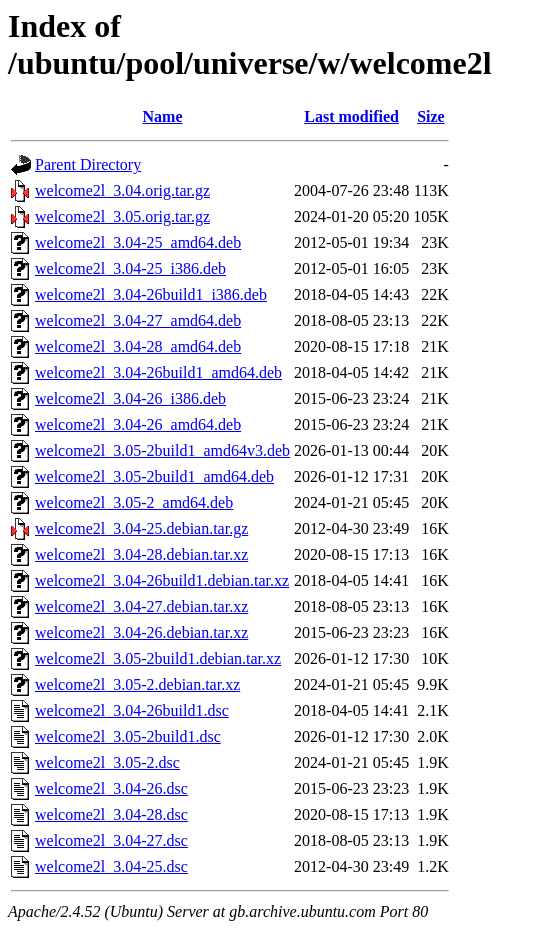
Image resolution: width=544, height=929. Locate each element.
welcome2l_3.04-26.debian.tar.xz (141, 632)
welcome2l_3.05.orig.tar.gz (122, 216)
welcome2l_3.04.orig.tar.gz (122, 190)
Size (431, 116)
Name (163, 116)
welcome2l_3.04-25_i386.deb (130, 268)
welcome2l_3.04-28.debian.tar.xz (141, 554)
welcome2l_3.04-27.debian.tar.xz (141, 606)
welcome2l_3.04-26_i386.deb (130, 398)
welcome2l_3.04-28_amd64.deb (138, 346)
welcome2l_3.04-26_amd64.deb (138, 424)
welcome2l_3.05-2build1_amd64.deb (154, 476)
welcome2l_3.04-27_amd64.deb (138, 320)
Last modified (351, 116)
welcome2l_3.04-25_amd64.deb (138, 242)
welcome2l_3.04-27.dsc (111, 840)
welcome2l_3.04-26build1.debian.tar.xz (162, 580)
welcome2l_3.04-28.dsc (111, 814)
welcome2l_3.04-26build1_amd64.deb (158, 372)
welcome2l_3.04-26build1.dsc (132, 710)
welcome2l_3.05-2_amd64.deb (134, 502)
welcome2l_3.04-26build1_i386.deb (151, 294)
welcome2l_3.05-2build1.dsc (128, 736)
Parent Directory (88, 164)
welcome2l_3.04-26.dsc (111, 788)
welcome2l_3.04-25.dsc (111, 866)
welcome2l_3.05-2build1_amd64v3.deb (162, 450)
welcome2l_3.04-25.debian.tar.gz (141, 528)
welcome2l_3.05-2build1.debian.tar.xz (158, 658)
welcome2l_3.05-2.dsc (107, 762)
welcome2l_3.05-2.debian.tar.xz (137, 684)
